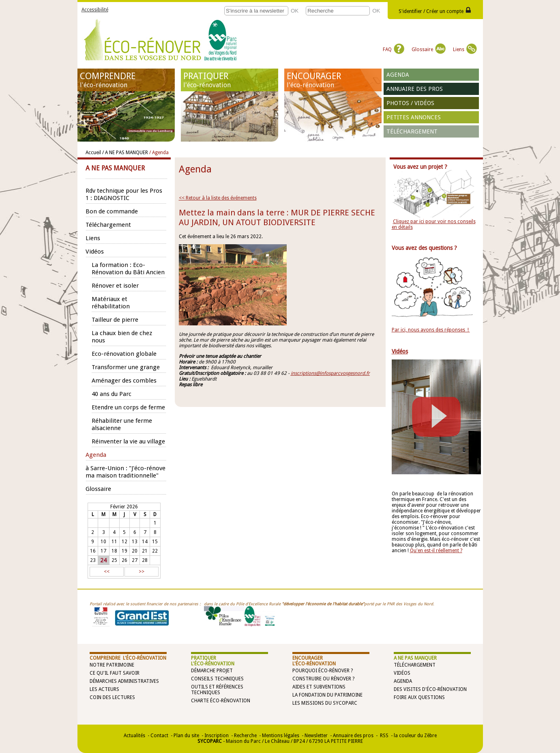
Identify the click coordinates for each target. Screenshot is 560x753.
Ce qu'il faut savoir (115, 673)
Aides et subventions (319, 687)
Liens (465, 49)
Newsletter (316, 736)
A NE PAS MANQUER (415, 658)
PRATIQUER (230, 80)
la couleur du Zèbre (415, 736)
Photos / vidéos (410, 103)
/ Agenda (159, 153)
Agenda (398, 75)
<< (107, 572)
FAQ (394, 49)
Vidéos (402, 673)
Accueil (93, 153)
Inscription (217, 736)
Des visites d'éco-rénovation (430, 689)
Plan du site (186, 736)
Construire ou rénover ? (323, 679)
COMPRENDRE (126, 80)
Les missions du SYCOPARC (325, 703)
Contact (159, 736)
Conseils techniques (217, 679)
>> (142, 572)
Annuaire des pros (415, 89)
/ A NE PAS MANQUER (125, 153)
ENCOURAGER (333, 80)
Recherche (245, 736)
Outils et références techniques (217, 690)
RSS (384, 736)
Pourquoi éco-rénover (321, 671)
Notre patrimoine (112, 665)
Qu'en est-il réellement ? (436, 551)
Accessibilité (95, 10)
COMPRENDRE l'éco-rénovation (128, 658)
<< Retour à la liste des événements (218, 198)
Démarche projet (212, 671)
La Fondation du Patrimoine (327, 695)
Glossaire (429, 49)
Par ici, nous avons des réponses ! (431, 330)
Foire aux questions (419, 697)
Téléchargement (412, 131)
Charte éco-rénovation (221, 701)
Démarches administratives (124, 681)
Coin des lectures (112, 697)
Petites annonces (414, 117)
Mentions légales (281, 736)
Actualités (134, 736)
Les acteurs (104, 689)
